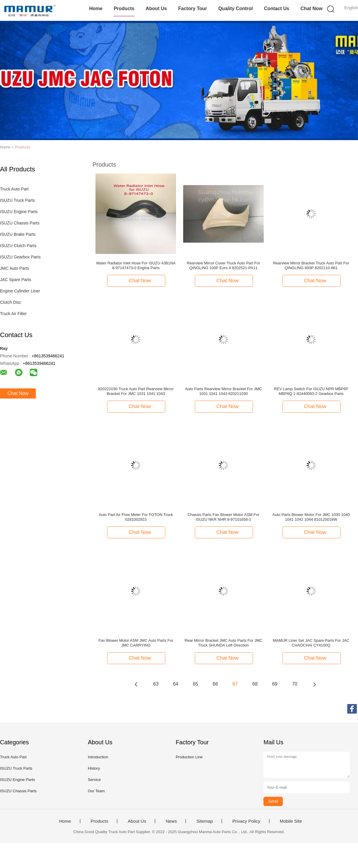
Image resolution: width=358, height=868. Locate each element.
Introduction (98, 757)
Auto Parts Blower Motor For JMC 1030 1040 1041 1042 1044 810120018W (311, 517)
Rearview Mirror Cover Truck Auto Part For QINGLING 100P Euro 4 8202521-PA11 (223, 265)
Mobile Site (291, 821)
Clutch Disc (11, 302)
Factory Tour (193, 8)
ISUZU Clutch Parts (18, 246)
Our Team (96, 791)
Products (124, 8)
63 (156, 684)
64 (176, 684)
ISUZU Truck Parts (17, 200)
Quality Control (236, 8)
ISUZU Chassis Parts (20, 223)
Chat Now (311, 8)
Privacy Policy (246, 821)
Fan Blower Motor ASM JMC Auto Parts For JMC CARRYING (136, 643)
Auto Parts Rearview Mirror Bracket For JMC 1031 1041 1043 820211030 (223, 391)
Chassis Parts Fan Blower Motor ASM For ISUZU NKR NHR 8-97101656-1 (224, 517)
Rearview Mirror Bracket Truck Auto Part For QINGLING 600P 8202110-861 (311, 265)
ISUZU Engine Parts (19, 212)
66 (215, 684)
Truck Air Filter (13, 314)
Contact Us (277, 8)
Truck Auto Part (14, 189)
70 (295, 684)
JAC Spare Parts (16, 280)
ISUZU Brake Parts (18, 234)
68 (255, 684)
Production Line (189, 757)
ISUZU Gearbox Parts (20, 257)
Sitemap (205, 821)
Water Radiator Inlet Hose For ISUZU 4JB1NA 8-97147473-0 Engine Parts (136, 265)
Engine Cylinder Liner (20, 291)
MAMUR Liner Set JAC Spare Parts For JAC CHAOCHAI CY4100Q (311, 643)
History (94, 768)
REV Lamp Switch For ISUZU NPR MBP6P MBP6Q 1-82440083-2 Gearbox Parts (311, 391)
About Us (156, 8)
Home (96, 8)
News (171, 821)
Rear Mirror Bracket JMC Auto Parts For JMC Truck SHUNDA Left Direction (224, 643)
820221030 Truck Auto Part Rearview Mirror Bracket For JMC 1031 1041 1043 (136, 391)
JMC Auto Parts (14, 268)
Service (94, 780)
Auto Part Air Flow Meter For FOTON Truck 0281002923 (136, 517)
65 (195, 684)
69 (275, 684)
